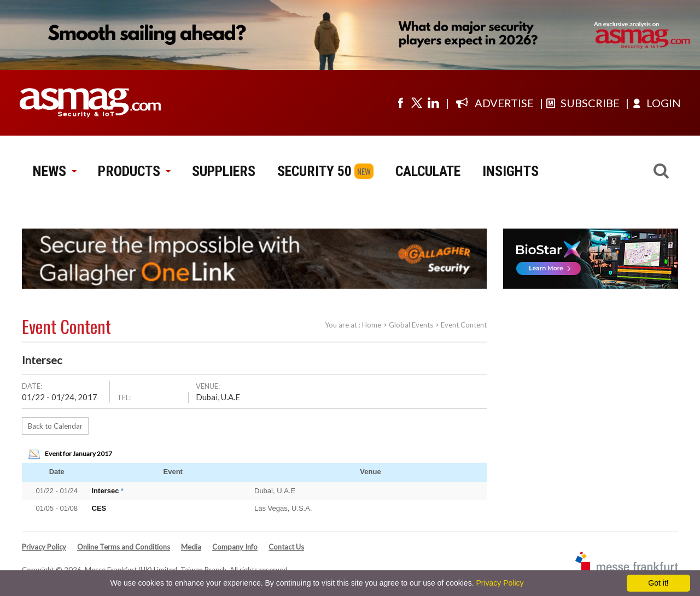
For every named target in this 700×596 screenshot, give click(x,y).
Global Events (411, 325)
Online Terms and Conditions (124, 547)
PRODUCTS (134, 171)
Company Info (235, 547)
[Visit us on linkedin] (433, 103)
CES (99, 508)
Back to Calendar (55, 426)
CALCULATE (428, 171)
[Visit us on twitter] (417, 103)
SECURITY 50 (314, 171)
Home (372, 325)
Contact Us (286, 547)
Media (191, 547)
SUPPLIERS (224, 171)
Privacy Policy (44, 547)
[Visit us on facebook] (400, 103)
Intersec (106, 491)
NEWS (54, 171)
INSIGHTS (511, 171)
